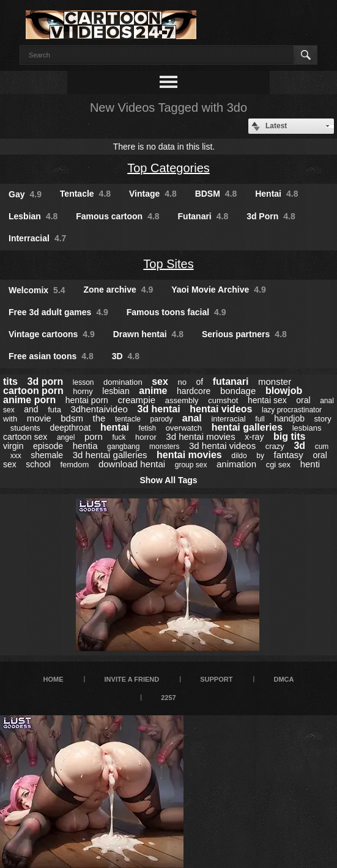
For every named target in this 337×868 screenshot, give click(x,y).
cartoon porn (33, 391)
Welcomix (37, 290)
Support (216, 679)
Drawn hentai (148, 334)
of (200, 382)
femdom (74, 465)
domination (123, 382)
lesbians (307, 428)
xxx (16, 456)
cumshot (223, 400)
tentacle (128, 419)
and (31, 409)
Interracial (37, 238)
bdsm (72, 418)
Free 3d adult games (58, 312)
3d (299, 446)
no (182, 382)
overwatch (184, 428)
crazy (275, 446)
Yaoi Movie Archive (219, 290)
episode (48, 446)
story (323, 419)
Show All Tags (168, 480)
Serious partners (244, 334)
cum (322, 447)
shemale (47, 455)
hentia (85, 446)
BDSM (216, 194)
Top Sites (168, 264)
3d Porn (271, 216)
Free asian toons (51, 356)
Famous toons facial (176, 312)
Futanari (203, 216)
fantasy (288, 455)
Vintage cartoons (52, 334)
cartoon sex (25, 437)
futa (54, 410)
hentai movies (189, 455)
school (38, 464)
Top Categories (168, 168)
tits (10, 381)
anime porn (29, 400)
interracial (228, 419)
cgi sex (278, 465)
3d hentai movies (200, 436)
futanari (231, 381)
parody (162, 419)
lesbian (116, 391)
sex (160, 381)
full (260, 419)
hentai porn (87, 400)
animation (236, 464)
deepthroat (70, 428)
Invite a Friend (132, 679)
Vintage (153, 194)
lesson (83, 382)
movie (39, 418)
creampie (136, 400)
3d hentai (158, 409)
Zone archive (118, 290)
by (260, 456)
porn (94, 436)
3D (126, 356)
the (99, 418)
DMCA (284, 679)
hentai (115, 427)
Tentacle (85, 194)
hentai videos (221, 409)
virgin (13, 446)
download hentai (132, 464)
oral (303, 400)
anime (153, 391)
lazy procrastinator (292, 410)
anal (192, 418)
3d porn (46, 381)
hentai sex (267, 400)
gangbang (123, 447)
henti (310, 464)
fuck (119, 437)
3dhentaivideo (99, 409)
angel (66, 437)
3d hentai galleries (110, 455)
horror (146, 437)
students (25, 428)
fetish (148, 428)
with (10, 419)
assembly (182, 400)
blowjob (284, 391)
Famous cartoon (117, 216)
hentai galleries (247, 427)
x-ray (254, 437)
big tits (289, 436)
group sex (191, 465)
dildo (239, 456)
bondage (238, 391)
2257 (168, 698)
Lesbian (33, 216)
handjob (289, 418)
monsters (164, 447)
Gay (25, 194)
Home (53, 679)
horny (83, 391)
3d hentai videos (222, 446)
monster (275, 381)
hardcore (194, 391)
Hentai (276, 194)
